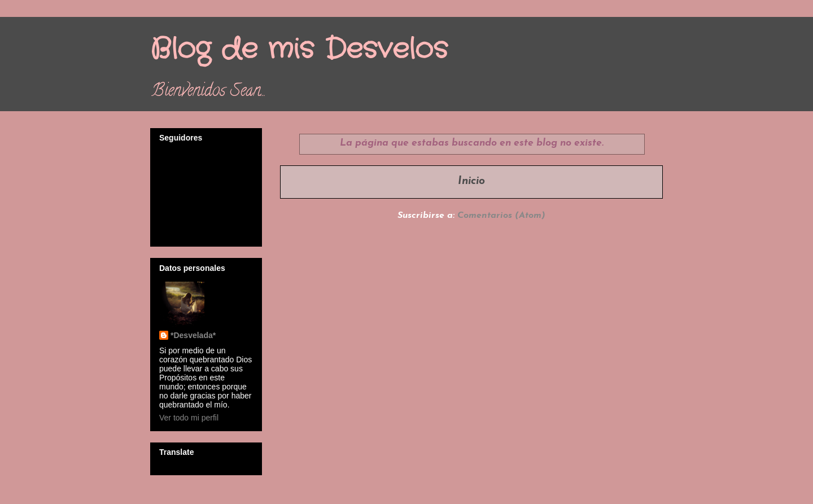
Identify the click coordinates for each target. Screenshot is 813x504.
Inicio (471, 181)
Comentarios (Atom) (501, 216)
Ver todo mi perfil (189, 418)
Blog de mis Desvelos (299, 50)
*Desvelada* (193, 335)
